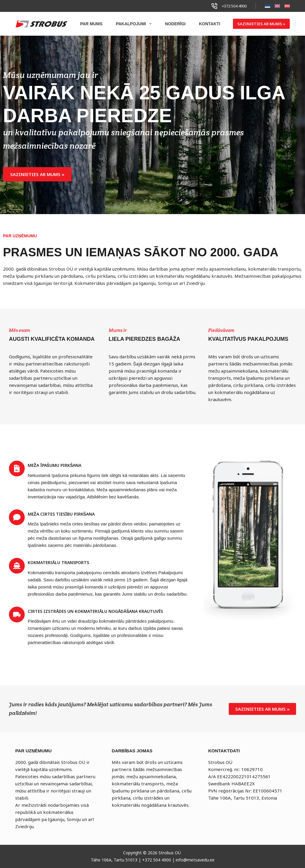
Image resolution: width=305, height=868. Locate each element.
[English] (277, 6)
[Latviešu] (287, 6)
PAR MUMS (91, 24)
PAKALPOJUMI (135, 24)
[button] (37, 174)
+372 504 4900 (234, 6)
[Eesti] (267, 6)
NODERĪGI (175, 24)
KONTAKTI (210, 24)
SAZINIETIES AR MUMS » (261, 24)
